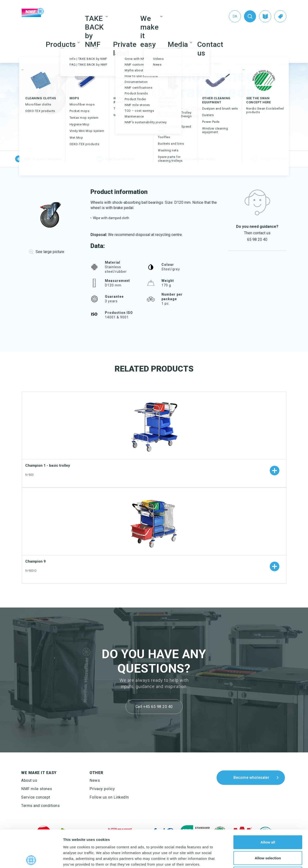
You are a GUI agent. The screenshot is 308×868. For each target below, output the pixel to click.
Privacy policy (102, 789)
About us (29, 780)
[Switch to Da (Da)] (235, 16)
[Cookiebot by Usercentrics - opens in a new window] (31, 859)
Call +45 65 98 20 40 (154, 707)
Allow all (268, 805)
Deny (268, 836)
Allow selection (268, 821)
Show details (253, 859)
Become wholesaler (251, 778)
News (95, 780)
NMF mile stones (37, 789)
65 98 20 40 (257, 239)
